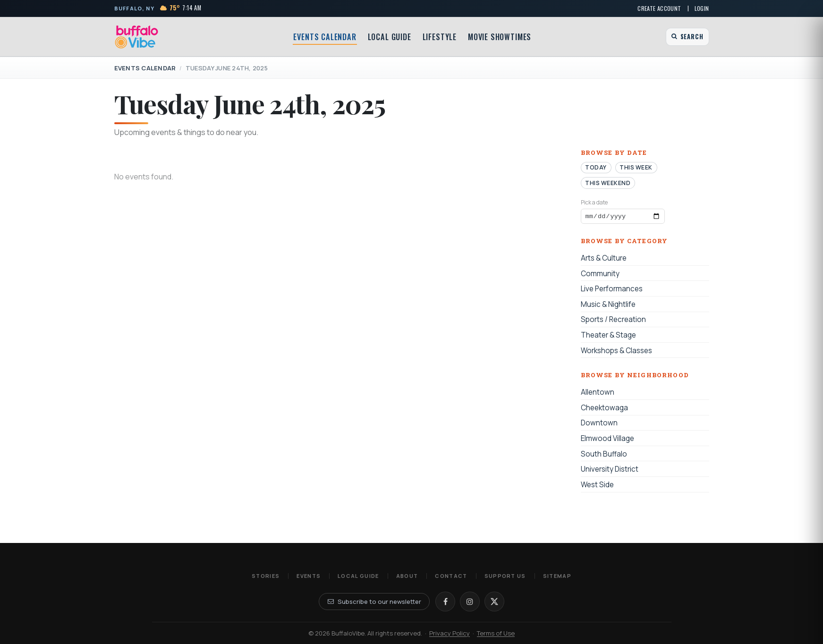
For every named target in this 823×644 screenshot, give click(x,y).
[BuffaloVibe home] (137, 37)
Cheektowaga (604, 409)
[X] (494, 602)
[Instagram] (470, 602)
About (407, 576)
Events (309, 576)
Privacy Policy (450, 633)
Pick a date (594, 202)
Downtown (599, 425)
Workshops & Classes (616, 352)
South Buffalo (604, 455)
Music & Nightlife (608, 306)
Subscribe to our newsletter (374, 602)
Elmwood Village (607, 440)
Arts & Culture (604, 259)
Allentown (598, 394)
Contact (451, 576)
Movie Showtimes (500, 37)
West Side (597, 486)
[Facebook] (445, 602)
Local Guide (390, 37)
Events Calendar (325, 37)
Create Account (659, 8)
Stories (266, 576)
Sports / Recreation (613, 321)
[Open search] (687, 37)
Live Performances (612, 291)
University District (610, 471)
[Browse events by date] (623, 217)
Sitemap (557, 576)
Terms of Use (496, 633)
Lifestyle (440, 37)
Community (600, 275)
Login (702, 8)
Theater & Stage (608, 336)
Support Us (505, 576)
